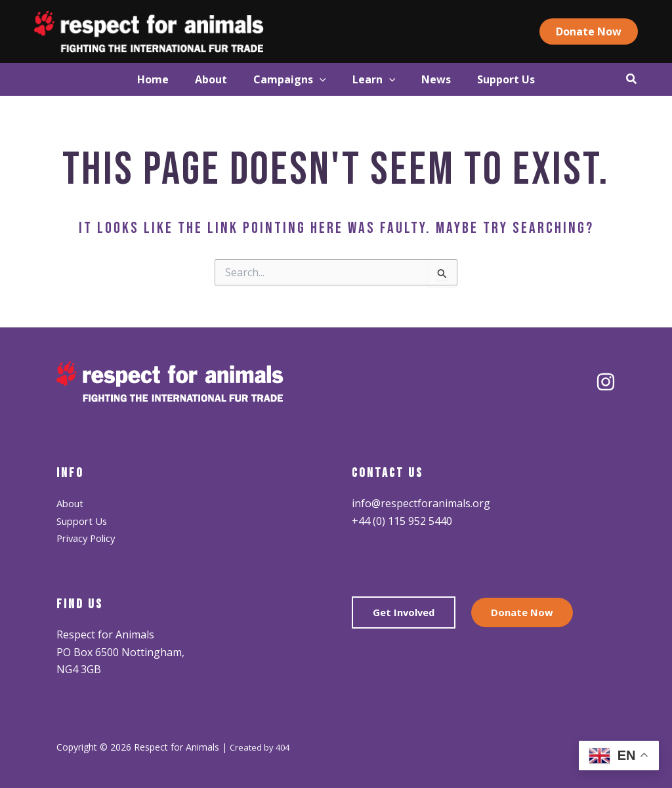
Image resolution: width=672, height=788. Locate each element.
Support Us (85, 521)
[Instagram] (606, 382)
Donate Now (529, 613)
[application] (313, 79)
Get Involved (406, 613)
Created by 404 (262, 747)
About (72, 503)
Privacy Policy (89, 538)
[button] (609, 31)
